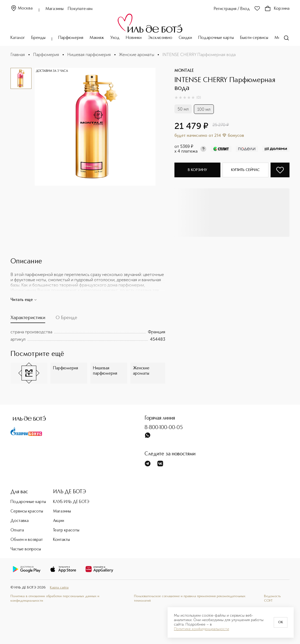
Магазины (55, 9)
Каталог (18, 38)
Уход (115, 38)
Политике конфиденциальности (201, 629)
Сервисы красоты (27, 511)
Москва (22, 9)
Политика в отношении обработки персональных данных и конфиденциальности (55, 598)
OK (281, 622)
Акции (59, 521)
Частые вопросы (26, 549)
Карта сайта (59, 588)
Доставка (20, 521)
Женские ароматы (137, 55)
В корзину (197, 170)
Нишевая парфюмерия (89, 55)
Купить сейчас (245, 170)
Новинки (134, 38)
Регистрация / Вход (232, 9)
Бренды (38, 38)
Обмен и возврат (27, 540)
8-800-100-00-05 (164, 428)
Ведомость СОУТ (272, 598)
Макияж (97, 38)
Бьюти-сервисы (254, 38)
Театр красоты (66, 530)
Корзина (277, 9)
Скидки (185, 38)
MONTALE (184, 71)
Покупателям (80, 9)
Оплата (17, 530)
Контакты (61, 540)
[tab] (28, 319)
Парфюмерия (71, 38)
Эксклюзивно (160, 38)
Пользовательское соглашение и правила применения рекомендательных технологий (190, 598)
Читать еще (24, 300)
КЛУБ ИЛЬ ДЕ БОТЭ (71, 502)
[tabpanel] (88, 336)
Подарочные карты (216, 38)
